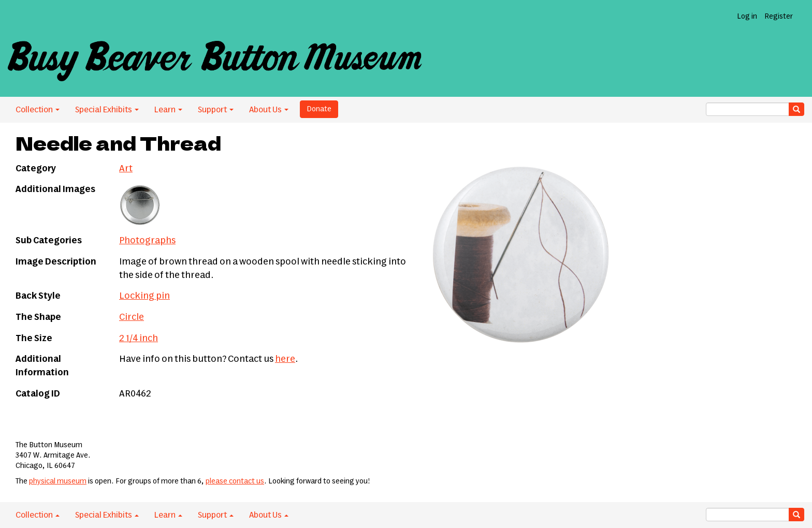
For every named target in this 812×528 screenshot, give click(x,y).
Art (126, 169)
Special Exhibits (107, 110)
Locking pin (144, 296)
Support (216, 110)
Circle (132, 317)
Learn (168, 110)
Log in (747, 17)
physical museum (58, 481)
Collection (38, 110)
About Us (269, 110)
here (285, 359)
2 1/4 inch (139, 339)
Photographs (147, 241)
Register (779, 17)
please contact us (235, 481)
